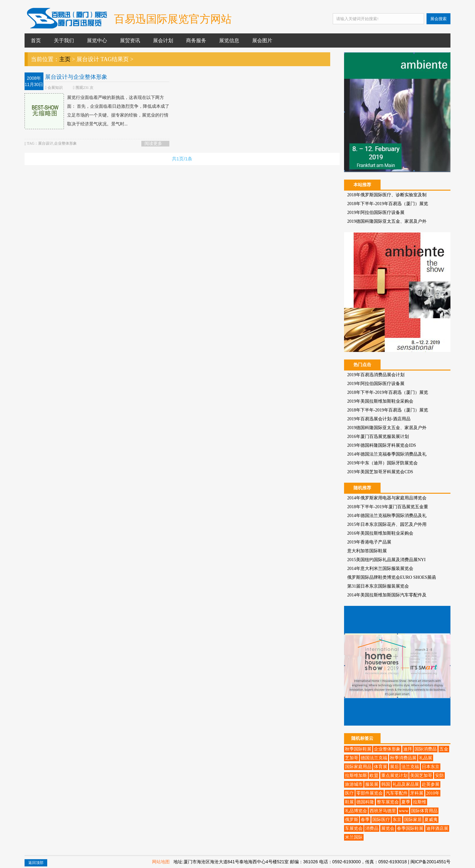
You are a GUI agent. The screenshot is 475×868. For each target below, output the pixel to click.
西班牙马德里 (383, 811)
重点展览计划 (394, 776)
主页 (65, 59)
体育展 (381, 767)
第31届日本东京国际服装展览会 (378, 586)
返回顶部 (36, 863)
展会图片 (262, 40)
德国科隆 (365, 802)
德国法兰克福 (374, 758)
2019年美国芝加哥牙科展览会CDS (380, 472)
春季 (365, 820)
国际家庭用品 (358, 767)
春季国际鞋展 (410, 828)
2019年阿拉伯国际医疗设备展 (376, 213)
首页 (36, 40)
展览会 (388, 828)
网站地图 (161, 862)
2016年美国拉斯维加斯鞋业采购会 (380, 533)
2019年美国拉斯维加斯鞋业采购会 (380, 401)
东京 (397, 820)
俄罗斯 (352, 820)
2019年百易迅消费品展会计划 (376, 375)
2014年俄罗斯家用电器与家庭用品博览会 (387, 498)
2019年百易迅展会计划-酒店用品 (379, 419)
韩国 (386, 784)
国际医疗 (381, 820)
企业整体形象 (387, 749)
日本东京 (431, 767)
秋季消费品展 (403, 758)
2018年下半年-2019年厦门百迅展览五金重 (388, 507)
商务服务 (196, 40)
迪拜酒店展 (437, 828)
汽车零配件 (397, 793)
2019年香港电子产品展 (369, 542)
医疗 (349, 793)
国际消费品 (426, 749)
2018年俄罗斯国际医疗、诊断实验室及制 (387, 195)
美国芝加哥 (421, 776)
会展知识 (55, 88)
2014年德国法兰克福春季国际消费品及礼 (387, 454)
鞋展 (349, 802)
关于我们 (64, 40)
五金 (444, 749)
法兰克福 (410, 767)
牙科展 (417, 793)
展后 (394, 767)
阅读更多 (153, 144)
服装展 (372, 784)
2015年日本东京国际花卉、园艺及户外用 (387, 524)
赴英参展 (431, 784)
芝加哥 (352, 758)
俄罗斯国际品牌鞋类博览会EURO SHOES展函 (392, 577)
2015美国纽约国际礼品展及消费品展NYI (386, 560)
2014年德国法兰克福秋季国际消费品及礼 (387, 516)
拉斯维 (420, 802)
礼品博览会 (356, 811)
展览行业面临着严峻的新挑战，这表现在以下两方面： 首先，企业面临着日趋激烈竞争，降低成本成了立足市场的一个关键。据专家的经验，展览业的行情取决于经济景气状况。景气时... (97, 111)
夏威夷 (431, 820)
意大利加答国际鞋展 (367, 551)
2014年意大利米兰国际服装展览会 (380, 569)
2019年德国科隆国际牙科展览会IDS (382, 445)
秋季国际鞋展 (358, 749)
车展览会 (354, 828)
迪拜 (408, 749)
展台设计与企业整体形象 (76, 77)
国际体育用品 (424, 811)
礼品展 (426, 758)
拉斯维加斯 (356, 776)
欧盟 (374, 776)
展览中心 (97, 40)
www (404, 811)
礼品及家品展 (406, 784)
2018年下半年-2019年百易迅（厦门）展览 (388, 204)
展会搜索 (438, 19)
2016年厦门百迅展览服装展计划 (378, 437)
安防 (439, 776)
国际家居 (413, 820)
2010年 (433, 793)
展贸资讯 (130, 40)
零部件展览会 (370, 793)
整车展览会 (388, 802)
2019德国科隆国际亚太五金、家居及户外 (387, 221)
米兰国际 (354, 837)
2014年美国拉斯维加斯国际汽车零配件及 (387, 595)
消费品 (372, 828)
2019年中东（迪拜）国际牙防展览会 (382, 463)
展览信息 (229, 40)
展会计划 (163, 40)
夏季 (406, 802)
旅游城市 (354, 784)
